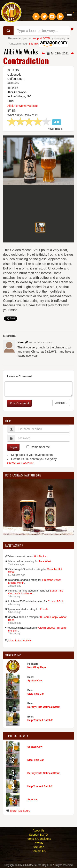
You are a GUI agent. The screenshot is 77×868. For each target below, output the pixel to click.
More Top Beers (20, 811)
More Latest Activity (20, 640)
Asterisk (32, 800)
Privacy (39, 843)
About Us (39, 830)
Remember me (40, 447)
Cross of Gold (56, 601)
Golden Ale (14, 75)
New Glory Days (37, 667)
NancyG (23, 342)
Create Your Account (20, 463)
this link (34, 44)
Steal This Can (36, 694)
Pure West (45, 561)
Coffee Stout (15, 79)
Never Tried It (55, 129)
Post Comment (19, 403)
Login (13, 447)
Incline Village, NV (19, 96)
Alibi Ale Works (21, 52)
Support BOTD (39, 835)
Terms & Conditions (38, 839)
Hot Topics (40, 556)
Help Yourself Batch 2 (40, 720)
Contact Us (38, 851)
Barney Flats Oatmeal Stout (43, 707)
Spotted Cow (35, 681)
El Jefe (44, 609)
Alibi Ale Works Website (22, 106)
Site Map (38, 847)
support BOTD (41, 38)
